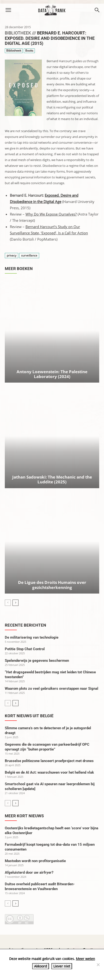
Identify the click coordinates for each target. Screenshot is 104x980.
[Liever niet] (98, 965)
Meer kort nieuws (24, 816)
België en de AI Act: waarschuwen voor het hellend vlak (49, 772)
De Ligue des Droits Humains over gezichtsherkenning (52, 585)
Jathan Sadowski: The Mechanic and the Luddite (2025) (52, 479)
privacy (12, 255)
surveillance (29, 255)
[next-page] (15, 603)
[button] (8, 10)
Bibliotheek (14, 51)
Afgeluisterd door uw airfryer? (29, 872)
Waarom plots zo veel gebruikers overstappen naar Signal (52, 689)
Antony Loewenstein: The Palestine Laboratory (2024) (52, 374)
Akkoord (41, 966)
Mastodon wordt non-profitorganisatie (35, 861)
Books (29, 51)
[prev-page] (8, 603)
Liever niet (62, 966)
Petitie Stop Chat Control (25, 649)
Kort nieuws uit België (29, 716)
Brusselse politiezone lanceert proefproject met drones (49, 761)
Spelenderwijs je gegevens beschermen (37, 661)
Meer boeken (19, 269)
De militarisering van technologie (32, 637)
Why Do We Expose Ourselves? (51, 214)
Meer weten (86, 959)
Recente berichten (25, 625)
